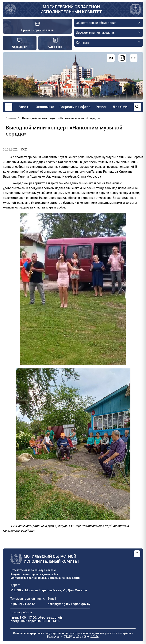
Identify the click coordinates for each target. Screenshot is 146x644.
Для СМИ (120, 107)
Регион (102, 107)
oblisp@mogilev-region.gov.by (69, 604)
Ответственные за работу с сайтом (33, 570)
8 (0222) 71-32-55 (23, 604)
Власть (25, 107)
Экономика (45, 107)
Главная (11, 118)
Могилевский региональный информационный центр (45, 578)
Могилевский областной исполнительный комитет (71, 9)
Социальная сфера (75, 107)
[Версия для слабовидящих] (134, 58)
